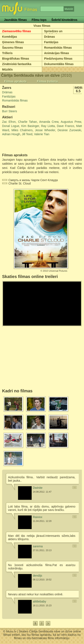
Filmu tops (39, 20)
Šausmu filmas (13, 48)
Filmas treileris (47, 81)
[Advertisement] (27, 145)
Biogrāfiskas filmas (16, 59)
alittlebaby (39, 601)
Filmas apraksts (15, 81)
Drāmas (50, 37)
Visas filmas (42, 26)
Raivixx (38, 517)
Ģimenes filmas (13, 42)
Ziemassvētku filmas (17, 31)
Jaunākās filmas (15, 20)
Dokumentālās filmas (59, 64)
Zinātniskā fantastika (17, 64)
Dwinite (38, 488)
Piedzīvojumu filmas (58, 59)
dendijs (37, 576)
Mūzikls (7, 69)
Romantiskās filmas (58, 48)
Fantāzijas (51, 42)
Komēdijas (10, 37)
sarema (38, 546)
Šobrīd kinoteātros (64, 20)
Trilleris (7, 53)
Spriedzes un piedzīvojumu (54, 33)
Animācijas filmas (57, 53)
